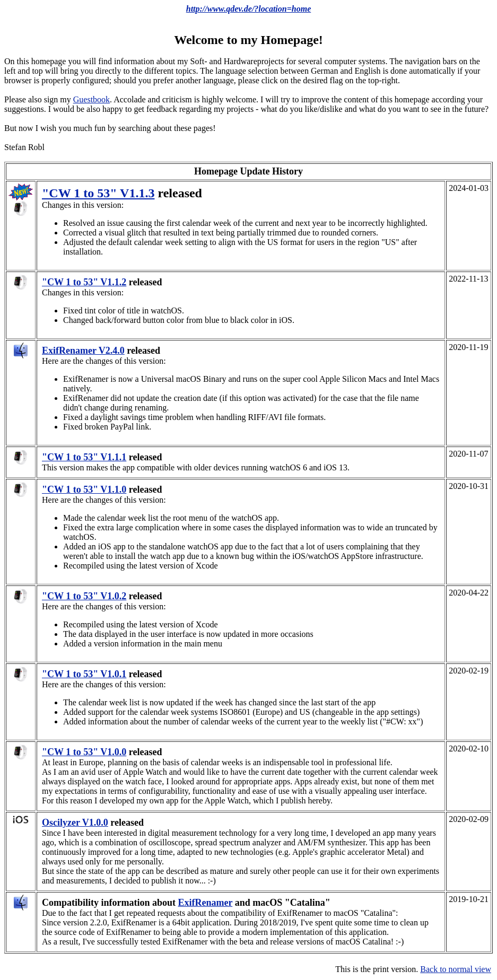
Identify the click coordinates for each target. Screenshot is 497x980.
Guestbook (91, 99)
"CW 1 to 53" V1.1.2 (84, 282)
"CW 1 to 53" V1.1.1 (84, 457)
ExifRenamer (206, 903)
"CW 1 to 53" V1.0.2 (84, 596)
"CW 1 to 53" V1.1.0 (84, 489)
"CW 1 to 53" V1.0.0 (84, 752)
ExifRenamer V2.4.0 (83, 351)
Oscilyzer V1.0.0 (75, 822)
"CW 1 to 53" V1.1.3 (98, 193)
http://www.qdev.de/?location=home (248, 9)
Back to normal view (456, 969)
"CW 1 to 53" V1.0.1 (84, 674)
